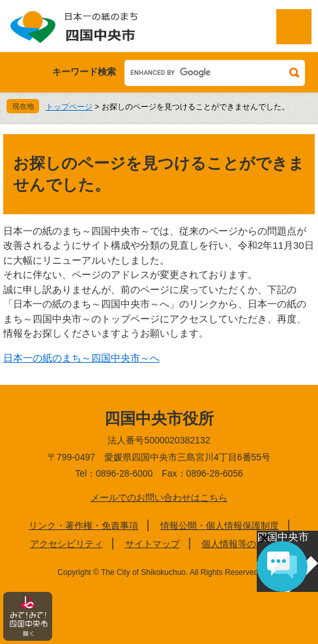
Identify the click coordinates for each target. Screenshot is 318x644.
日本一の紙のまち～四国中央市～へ (81, 358)
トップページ (69, 107)
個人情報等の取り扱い (247, 544)
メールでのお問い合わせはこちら (159, 497)
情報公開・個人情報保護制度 (220, 525)
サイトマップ (152, 544)
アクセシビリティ (66, 544)
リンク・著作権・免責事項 (83, 525)
